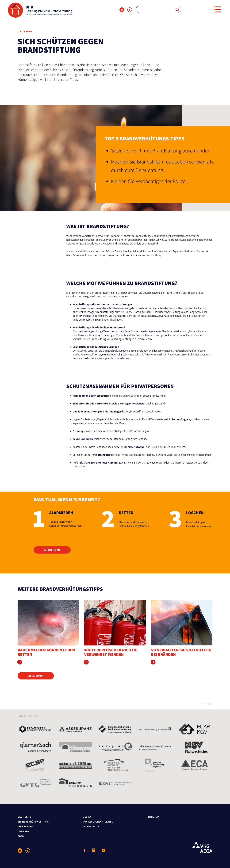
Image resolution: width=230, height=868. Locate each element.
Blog (21, 836)
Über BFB (23, 831)
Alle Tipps (25, 31)
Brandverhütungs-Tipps (33, 822)
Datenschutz (91, 826)
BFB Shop (153, 817)
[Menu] (218, 9)
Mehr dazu (52, 550)
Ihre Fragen (25, 826)
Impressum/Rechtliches (98, 822)
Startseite (24, 817)
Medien (87, 817)
